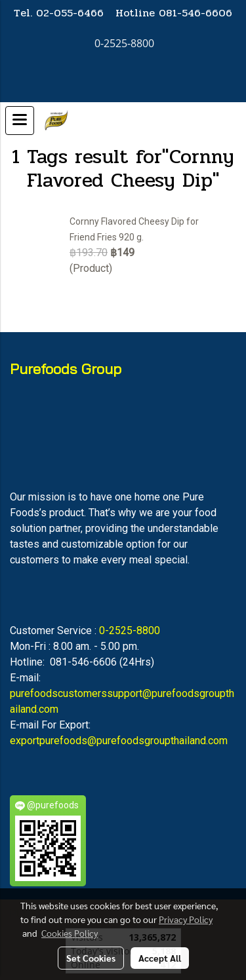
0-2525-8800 (130, 631)
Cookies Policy (70, 933)
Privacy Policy (186, 919)
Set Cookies (91, 958)
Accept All (160, 958)
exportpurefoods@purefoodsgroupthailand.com (119, 741)
